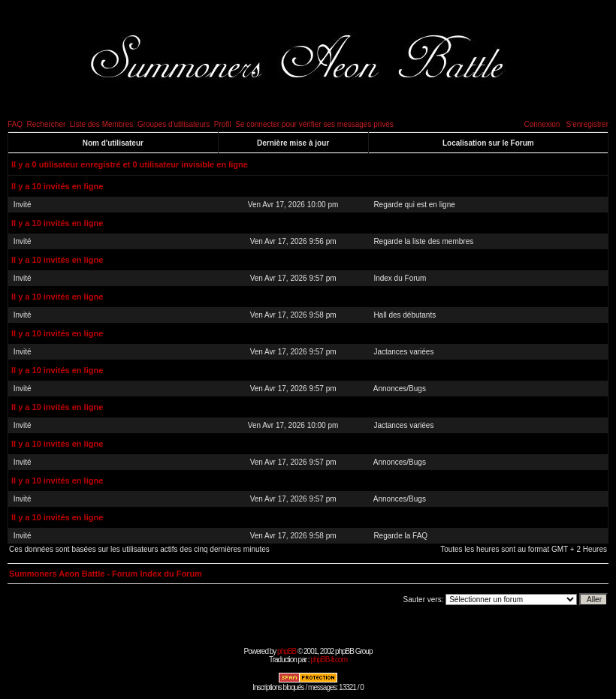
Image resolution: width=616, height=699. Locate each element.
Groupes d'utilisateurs (174, 124)
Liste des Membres (101, 124)
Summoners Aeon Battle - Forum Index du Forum (106, 574)
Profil (223, 124)
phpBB (287, 651)
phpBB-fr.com (329, 660)
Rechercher (47, 124)
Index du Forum (400, 278)
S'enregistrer (587, 124)
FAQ (15, 124)
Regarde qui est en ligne (414, 205)
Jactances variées (403, 352)
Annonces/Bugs (400, 389)
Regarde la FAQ (400, 536)
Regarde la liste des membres (423, 241)
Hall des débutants (405, 315)
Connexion (542, 124)
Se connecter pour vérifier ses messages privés (314, 124)
